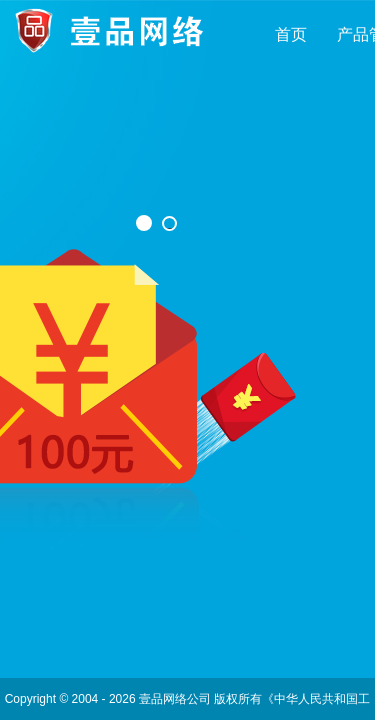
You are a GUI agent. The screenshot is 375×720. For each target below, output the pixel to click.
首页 (291, 34)
